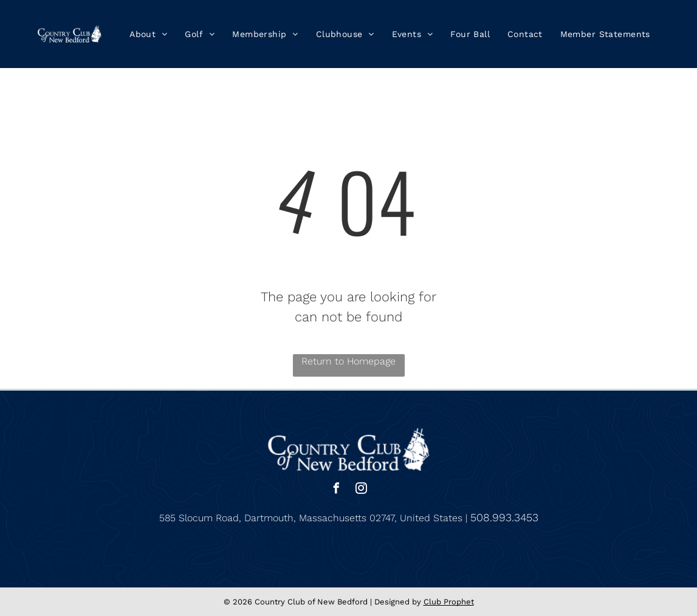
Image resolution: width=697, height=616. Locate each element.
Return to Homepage (348, 361)
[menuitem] (149, 34)
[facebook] (336, 490)
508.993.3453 (504, 517)
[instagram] (361, 490)
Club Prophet (449, 602)
